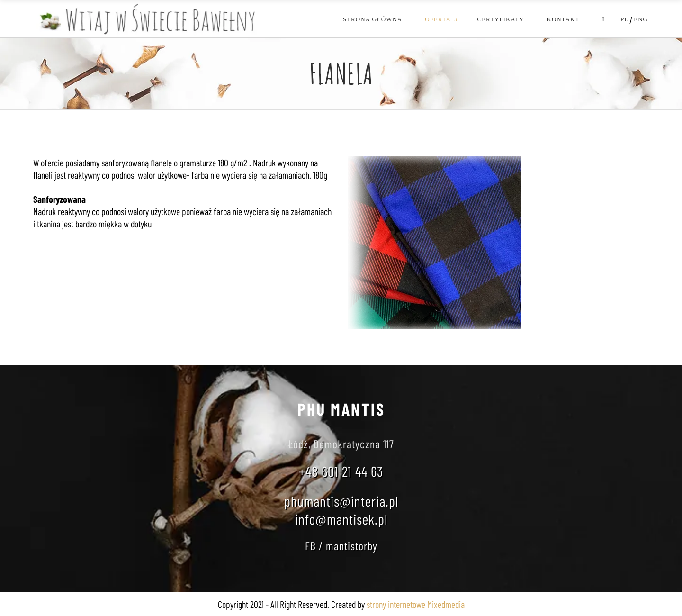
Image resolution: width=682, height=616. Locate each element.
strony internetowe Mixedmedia (416, 604)
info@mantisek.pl (341, 519)
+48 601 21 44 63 (341, 471)
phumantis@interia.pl (341, 501)
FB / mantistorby (341, 546)
